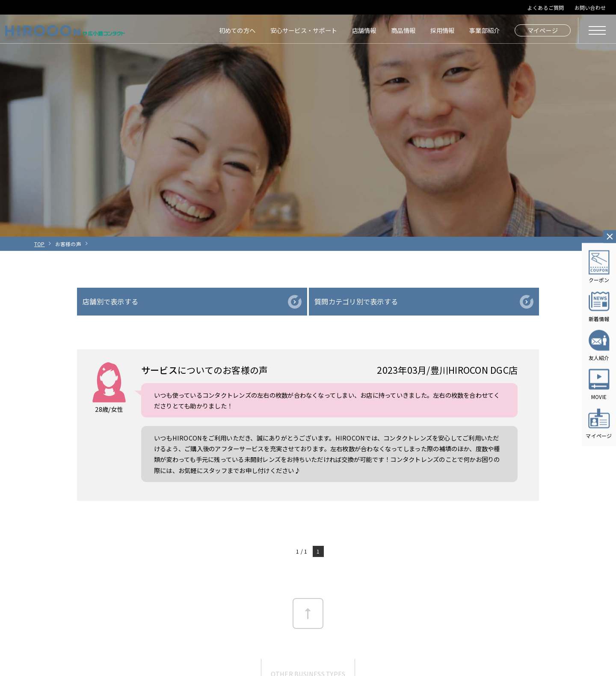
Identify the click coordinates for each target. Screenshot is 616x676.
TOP (40, 244)
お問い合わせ (590, 7)
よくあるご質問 (546, 7)
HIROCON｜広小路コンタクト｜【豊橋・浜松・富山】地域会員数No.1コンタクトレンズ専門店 (65, 30)
